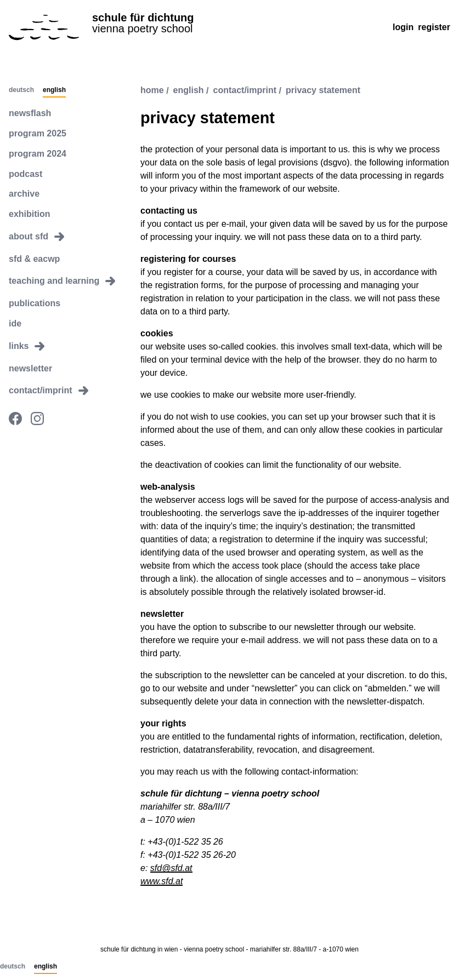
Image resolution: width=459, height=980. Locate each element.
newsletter (30, 368)
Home (152, 91)
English (54, 90)
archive (24, 194)
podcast (25, 174)
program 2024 (38, 154)
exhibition (30, 214)
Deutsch (21, 90)
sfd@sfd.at (171, 868)
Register (434, 27)
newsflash (30, 113)
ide (15, 323)
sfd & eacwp (34, 259)
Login (403, 27)
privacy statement (323, 91)
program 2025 (38, 133)
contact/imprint (245, 91)
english (189, 91)
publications (35, 303)
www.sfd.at (161, 881)
